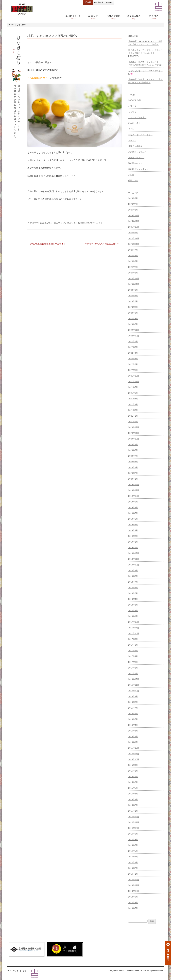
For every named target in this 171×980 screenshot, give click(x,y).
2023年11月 (134, 284)
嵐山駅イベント (135, 163)
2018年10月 (134, 565)
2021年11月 (134, 382)
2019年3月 (133, 536)
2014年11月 (134, 822)
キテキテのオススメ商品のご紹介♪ (103, 244)
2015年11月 (134, 754)
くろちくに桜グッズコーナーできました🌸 (145, 72)
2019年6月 (133, 519)
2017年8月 (133, 645)
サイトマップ (13, 971)
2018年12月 (134, 553)
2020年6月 (133, 462)
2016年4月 (133, 725)
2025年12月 (134, 216)
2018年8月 (133, 576)
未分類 (131, 175)
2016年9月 (133, 696)
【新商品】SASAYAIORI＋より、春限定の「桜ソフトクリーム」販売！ (145, 43)
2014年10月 (134, 828)
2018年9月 (133, 570)
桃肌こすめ (133, 181)
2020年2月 (133, 473)
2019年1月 (133, 548)
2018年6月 (133, 588)
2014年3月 (133, 862)
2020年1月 (133, 479)
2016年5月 (133, 719)
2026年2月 (133, 204)
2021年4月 (133, 404)
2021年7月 (133, 387)
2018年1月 (133, 616)
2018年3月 (133, 605)
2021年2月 (133, 416)
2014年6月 (133, 845)
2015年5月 (133, 788)
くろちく (132, 112)
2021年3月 (133, 410)
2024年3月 (133, 261)
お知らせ (132, 106)
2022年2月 (133, 364)
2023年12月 (134, 279)
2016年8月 (133, 702)
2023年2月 (133, 324)
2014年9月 (133, 834)
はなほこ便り (46, 223)
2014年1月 (133, 874)
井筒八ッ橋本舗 (135, 146)
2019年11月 (134, 490)
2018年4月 (133, 599)
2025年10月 (134, 227)
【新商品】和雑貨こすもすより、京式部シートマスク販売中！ (145, 81)
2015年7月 (133, 777)
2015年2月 (133, 805)
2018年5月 (133, 593)
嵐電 (24, 971)
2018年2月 (133, 611)
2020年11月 (134, 433)
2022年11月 (134, 330)
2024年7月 (133, 250)
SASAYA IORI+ (135, 100)
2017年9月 (133, 639)
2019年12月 (134, 485)
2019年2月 (133, 542)
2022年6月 (133, 347)
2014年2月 (133, 868)
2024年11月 (134, 244)
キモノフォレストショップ (140, 135)
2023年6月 (133, 307)
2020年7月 (133, 456)
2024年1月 (133, 273)
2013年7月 (133, 908)
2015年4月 (133, 794)
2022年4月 (133, 353)
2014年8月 (133, 840)
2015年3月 (133, 799)
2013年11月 (134, 885)
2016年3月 (133, 731)
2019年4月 (133, 530)
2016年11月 (134, 685)
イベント (132, 129)
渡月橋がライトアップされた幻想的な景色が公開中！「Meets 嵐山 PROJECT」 (145, 53)
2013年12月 (134, 880)
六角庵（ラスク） (136, 158)
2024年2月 (133, 267)
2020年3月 (133, 467)
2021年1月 (133, 422)
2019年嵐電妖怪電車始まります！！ (47, 244)
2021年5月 (133, 399)
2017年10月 (134, 633)
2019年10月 (134, 496)
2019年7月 (133, 513)
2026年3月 (133, 198)
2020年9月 (133, 445)
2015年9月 (133, 765)
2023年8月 (133, 296)
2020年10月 (134, 439)
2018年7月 (133, 582)
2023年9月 (133, 290)
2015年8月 (133, 771)
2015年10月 (134, 759)
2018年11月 (134, 559)
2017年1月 (133, 674)
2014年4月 (133, 857)
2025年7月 (133, 233)
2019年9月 (133, 502)
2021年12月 (134, 376)
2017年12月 (134, 622)
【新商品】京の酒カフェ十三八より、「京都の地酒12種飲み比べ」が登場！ (146, 63)
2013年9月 (133, 897)
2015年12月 (134, 748)
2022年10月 (134, 336)
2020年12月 (134, 427)
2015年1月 (133, 811)
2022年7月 (133, 341)
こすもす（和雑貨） (137, 118)
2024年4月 (133, 256)
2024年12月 (134, 238)
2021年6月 (133, 393)
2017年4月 (133, 656)
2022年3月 (133, 359)
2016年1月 (133, 742)
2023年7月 (133, 301)
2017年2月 (133, 668)
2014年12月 (134, 817)
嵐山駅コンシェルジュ (65, 223)
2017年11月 (134, 628)
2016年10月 (134, 691)
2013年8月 (133, 903)
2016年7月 (133, 708)
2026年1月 (133, 210)
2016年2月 (133, 737)
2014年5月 (133, 851)
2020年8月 (133, 450)
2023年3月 (133, 319)
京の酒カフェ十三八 (137, 152)
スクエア (132, 140)
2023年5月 (133, 313)
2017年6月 (133, 651)
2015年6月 (133, 782)
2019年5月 (133, 525)
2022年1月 (133, 370)
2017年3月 (133, 662)
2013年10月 (134, 891)
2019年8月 (133, 508)
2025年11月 (134, 221)
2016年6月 (133, 714)
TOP (11, 25)
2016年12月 (134, 679)
